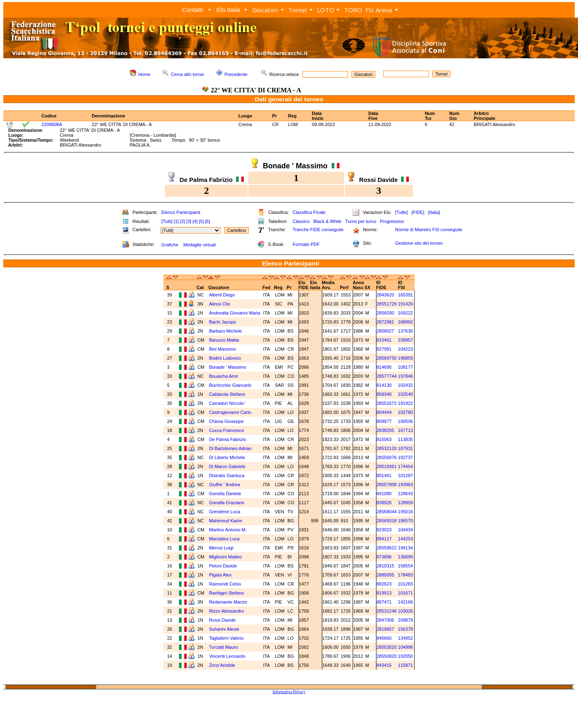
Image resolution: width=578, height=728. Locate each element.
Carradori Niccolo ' (227, 403)
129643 (405, 494)
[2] (182, 221)
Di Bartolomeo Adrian (230, 448)
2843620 (385, 295)
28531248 (386, 611)
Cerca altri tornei (187, 74)
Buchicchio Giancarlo (230, 385)
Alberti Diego (222, 295)
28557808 (386, 485)
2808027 (385, 331)
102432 (405, 385)
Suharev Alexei (224, 629)
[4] (195, 221)
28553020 (386, 647)
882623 (384, 584)
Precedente (236, 74)
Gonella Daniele (225, 494)
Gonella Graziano (227, 503)
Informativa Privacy (289, 692)
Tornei (297, 10)
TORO (353, 10)
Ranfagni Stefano (226, 593)
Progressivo (392, 221)
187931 (405, 448)
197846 (405, 376)
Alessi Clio (219, 304)
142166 (405, 602)
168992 (405, 322)
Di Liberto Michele (227, 457)
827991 (384, 349)
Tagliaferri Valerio (226, 638)
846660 (384, 638)
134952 (405, 638)
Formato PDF (306, 244)
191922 (405, 403)
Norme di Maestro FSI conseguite (429, 230)
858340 (384, 394)
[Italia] (434, 212)
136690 (405, 557)
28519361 (386, 466)
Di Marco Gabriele (227, 466)
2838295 (385, 430)
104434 (405, 530)
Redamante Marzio (228, 602)
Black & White (327, 221)
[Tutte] (401, 212)
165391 (405, 295)
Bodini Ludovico (225, 358)
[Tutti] (167, 221)
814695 (384, 367)
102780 (405, 412)
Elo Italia (228, 10)
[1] (176, 221)
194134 (405, 548)
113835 (405, 439)
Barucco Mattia (224, 340)
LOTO (326, 10)
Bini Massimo (222, 349)
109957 (405, 340)
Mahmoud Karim (226, 521)
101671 (405, 593)
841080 (384, 494)
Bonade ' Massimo (227, 367)
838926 (384, 503)
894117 (384, 539)
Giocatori (265, 10)
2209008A (52, 124)
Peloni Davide (223, 566)
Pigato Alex (220, 575)
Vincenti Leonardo (227, 656)
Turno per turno (361, 221)
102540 (405, 394)
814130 (384, 385)
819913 (384, 593)
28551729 (386, 304)
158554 (405, 566)
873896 (384, 557)
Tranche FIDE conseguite (318, 230)
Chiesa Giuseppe (226, 421)
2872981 (385, 322)
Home (144, 74)
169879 (405, 620)
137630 (405, 331)
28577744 (386, 376)
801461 (384, 475)
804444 (384, 412)
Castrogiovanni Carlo (230, 412)
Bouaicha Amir (224, 376)
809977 (384, 421)
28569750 (386, 358)
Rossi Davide (222, 620)
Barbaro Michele (225, 331)
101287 (405, 475)
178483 (405, 575)
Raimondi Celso (225, 584)
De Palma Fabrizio (227, 439)
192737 (405, 457)
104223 (405, 349)
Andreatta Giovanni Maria (235, 313)
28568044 (386, 512)
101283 (405, 584)
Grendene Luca (225, 512)
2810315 (385, 566)
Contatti (193, 10)
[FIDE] (418, 212)
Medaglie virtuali (199, 245)
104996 (405, 647)
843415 (384, 665)
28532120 (386, 448)
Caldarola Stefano (227, 394)
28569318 (386, 521)
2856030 (385, 313)
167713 (405, 430)
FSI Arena (379, 10)
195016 (405, 512)
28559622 (386, 548)
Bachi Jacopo (222, 322)
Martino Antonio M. (228, 530)
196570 (405, 521)
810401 (384, 340)
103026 (405, 611)
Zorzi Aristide (222, 665)
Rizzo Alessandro (226, 611)
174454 (405, 466)
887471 (384, 602)
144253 (405, 539)
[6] (208, 221)
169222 (405, 313)
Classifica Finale (309, 212)
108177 (405, 367)
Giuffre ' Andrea (225, 485)
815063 (384, 439)
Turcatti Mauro (224, 647)
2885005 (385, 575)
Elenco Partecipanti (181, 212)
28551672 (386, 403)
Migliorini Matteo (225, 557)
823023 (384, 530)
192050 (405, 656)
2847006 (385, 620)
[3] (189, 221)
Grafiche (170, 245)
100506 (405, 421)
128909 (405, 503)
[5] (201, 221)
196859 (405, 358)
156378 (405, 629)
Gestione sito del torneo (419, 243)
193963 (405, 485)
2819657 (385, 629)
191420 (405, 304)
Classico (301, 221)
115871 (405, 665)
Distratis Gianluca (227, 475)
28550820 (386, 656)
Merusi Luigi (221, 548)
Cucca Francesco (227, 430)
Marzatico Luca (224, 539)
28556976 (386, 457)
